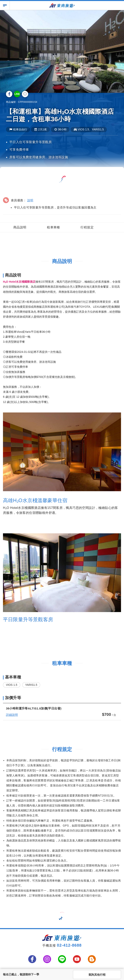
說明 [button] (30, 200)
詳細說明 (12, 715)
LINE (17, 94)
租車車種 (53, 227)
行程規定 (87, 227)
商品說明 (20, 227)
